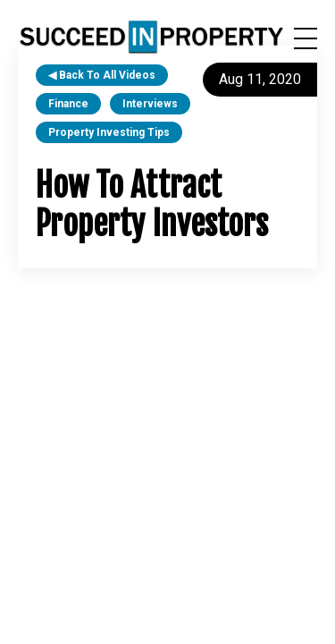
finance (68, 104)
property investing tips (109, 132)
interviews (150, 104)
